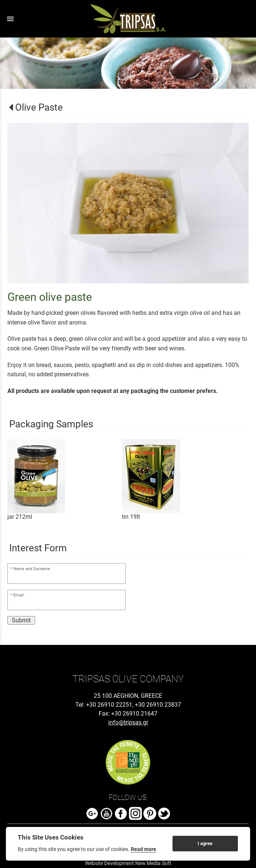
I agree (205, 843)
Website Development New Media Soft (128, 863)
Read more (144, 849)
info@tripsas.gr (128, 722)
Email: (19, 595)
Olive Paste (39, 107)
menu (10, 19)
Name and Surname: (32, 569)
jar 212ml (20, 517)
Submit (21, 620)
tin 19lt (131, 517)
